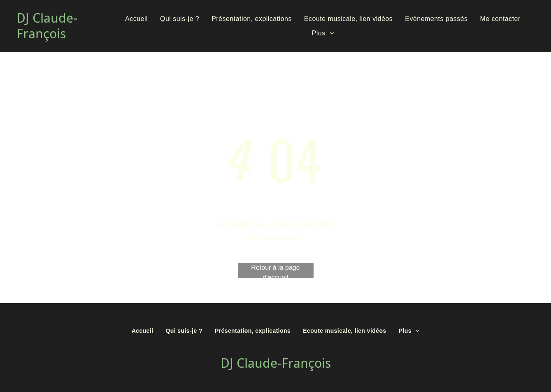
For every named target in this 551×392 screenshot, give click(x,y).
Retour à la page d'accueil (275, 271)
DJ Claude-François (47, 26)
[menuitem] (136, 19)
